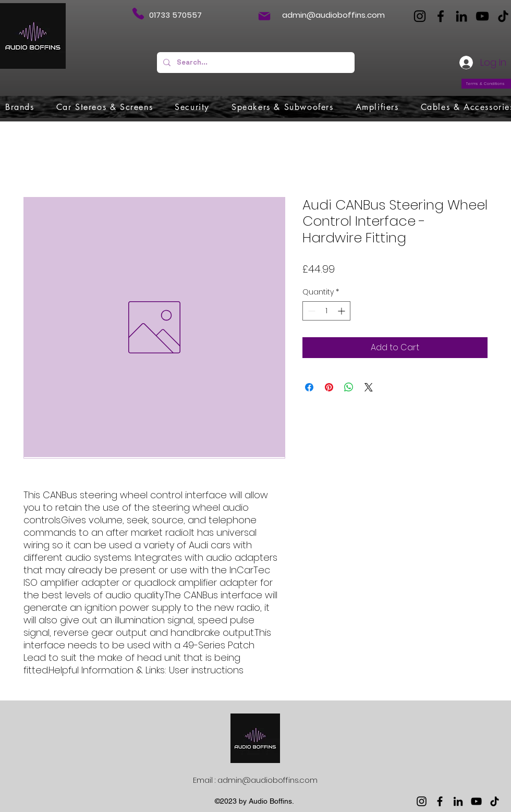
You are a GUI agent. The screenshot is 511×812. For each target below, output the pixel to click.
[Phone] (138, 14)
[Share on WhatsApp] (349, 387)
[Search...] (255, 63)
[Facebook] (441, 16)
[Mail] (264, 16)
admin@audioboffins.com (333, 15)
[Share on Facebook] (309, 387)
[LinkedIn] (461, 16)
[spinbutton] (326, 311)
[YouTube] (482, 16)
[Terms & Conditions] (486, 84)
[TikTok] (503, 16)
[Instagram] (420, 16)
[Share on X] (369, 387)
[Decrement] (311, 311)
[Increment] (342, 311)
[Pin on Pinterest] (329, 387)
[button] (20, 107)
